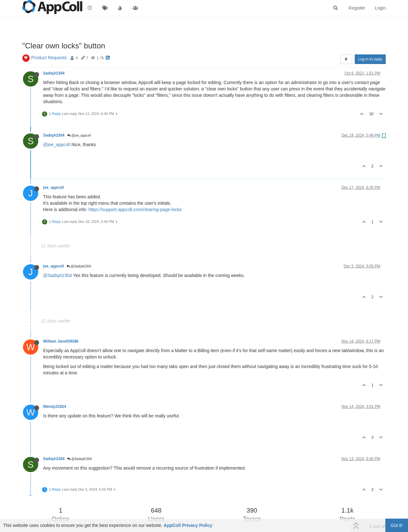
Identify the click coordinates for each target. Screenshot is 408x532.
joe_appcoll (53, 188)
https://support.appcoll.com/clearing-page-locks (135, 209)
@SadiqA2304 (79, 266)
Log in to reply (370, 59)
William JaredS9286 (61, 341)
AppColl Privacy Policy (188, 525)
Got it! (397, 525)
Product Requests (49, 58)
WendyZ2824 (55, 407)
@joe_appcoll (79, 135)
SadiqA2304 (54, 73)
